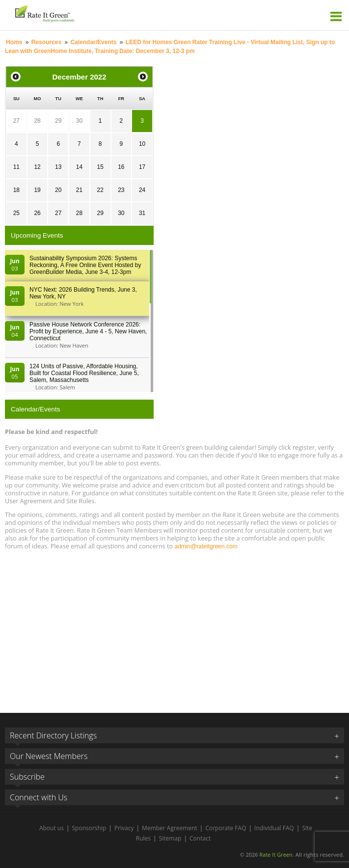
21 (79, 190)
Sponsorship (89, 828)
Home (14, 42)
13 (58, 167)
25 (16, 213)
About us (52, 828)
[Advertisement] (174, 627)
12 (37, 167)
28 (37, 121)
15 (100, 167)
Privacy (124, 828)
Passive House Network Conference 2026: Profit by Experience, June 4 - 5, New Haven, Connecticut (88, 331)
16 (121, 167)
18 (16, 190)
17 (142, 167)
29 (58, 121)
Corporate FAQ (226, 828)
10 (142, 144)
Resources (46, 42)
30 (79, 121)
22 (100, 190)
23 (121, 190)
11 (16, 167)
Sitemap (170, 838)
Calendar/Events (93, 42)
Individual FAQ (274, 828)
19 (37, 190)
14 (79, 167)
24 (142, 190)
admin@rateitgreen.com (206, 546)
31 (142, 213)
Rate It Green (276, 854)
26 (37, 213)
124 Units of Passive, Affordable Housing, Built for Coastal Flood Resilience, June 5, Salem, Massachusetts (84, 373)
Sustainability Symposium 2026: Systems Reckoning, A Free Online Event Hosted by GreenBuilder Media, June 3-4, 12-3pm (85, 265)
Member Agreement (170, 828)
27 (16, 121)
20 (58, 190)
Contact (200, 838)
